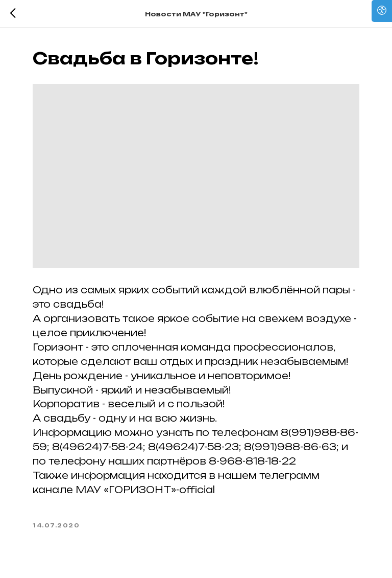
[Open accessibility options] (382, 11)
